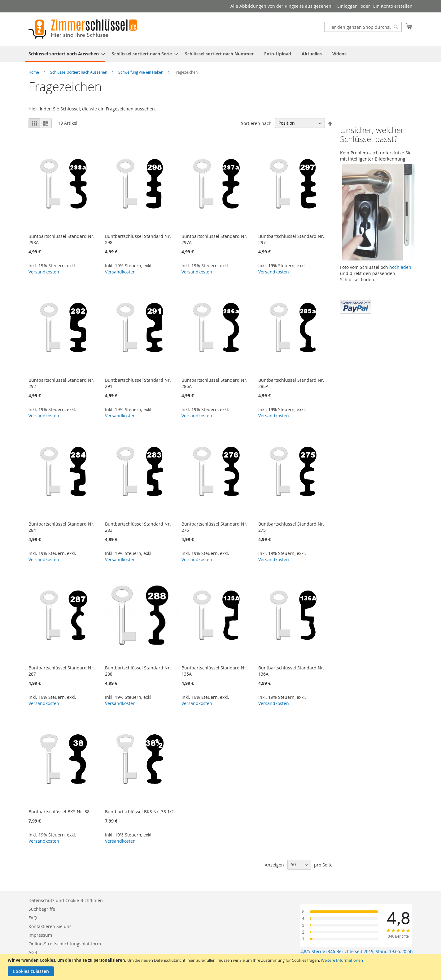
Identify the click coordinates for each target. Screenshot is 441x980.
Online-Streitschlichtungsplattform (65, 944)
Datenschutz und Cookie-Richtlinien (66, 900)
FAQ (33, 918)
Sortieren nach (256, 123)
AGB (33, 952)
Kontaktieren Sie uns (50, 926)
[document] (221, 967)
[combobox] (363, 27)
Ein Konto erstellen (393, 6)
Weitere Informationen (342, 960)
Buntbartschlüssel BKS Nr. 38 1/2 (139, 812)
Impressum (40, 935)
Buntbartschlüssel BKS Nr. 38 (59, 812)
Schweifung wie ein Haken (141, 72)
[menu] (220, 54)
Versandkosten (44, 272)
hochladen (400, 267)
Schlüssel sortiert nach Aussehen (79, 72)
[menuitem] (65, 54)
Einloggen (347, 6)
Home (34, 72)
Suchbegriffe (42, 909)
